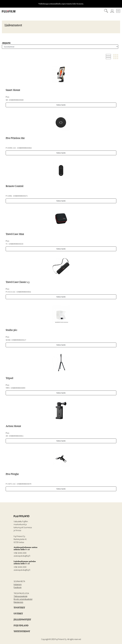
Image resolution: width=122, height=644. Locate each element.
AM (7, 436)
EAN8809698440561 (24, 292)
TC (7, 244)
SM (7, 100)
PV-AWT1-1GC (11, 484)
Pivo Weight (12, 474)
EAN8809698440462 (25, 148)
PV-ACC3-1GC (11, 292)
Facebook (18, 587)
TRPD (8, 388)
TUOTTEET (19, 608)
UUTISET (18, 614)
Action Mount (13, 426)
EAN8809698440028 (16, 100)
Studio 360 (12, 330)
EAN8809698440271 (20, 196)
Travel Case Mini (15, 234)
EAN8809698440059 (18, 388)
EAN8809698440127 (19, 340)
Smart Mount (13, 90)
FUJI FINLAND (21, 625)
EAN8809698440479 (24, 484)
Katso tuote (61, 105)
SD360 (8, 340)
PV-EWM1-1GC (11, 148)
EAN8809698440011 (16, 436)
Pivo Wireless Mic (15, 138)
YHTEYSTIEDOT (22, 631)
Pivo (7, 97)
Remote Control (15, 186)
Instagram (18, 584)
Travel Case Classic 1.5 (18, 282)
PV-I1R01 (9, 196)
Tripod (9, 378)
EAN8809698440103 (16, 244)
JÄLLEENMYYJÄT (22, 620)
